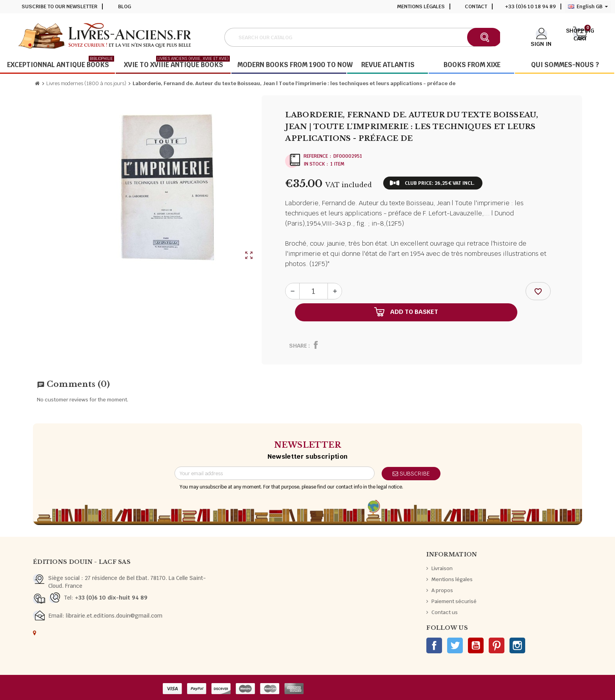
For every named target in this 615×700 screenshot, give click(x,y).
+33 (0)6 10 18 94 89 (530, 6)
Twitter (455, 645)
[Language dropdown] (588, 7)
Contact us (445, 612)
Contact (476, 6)
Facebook (434, 645)
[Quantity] (314, 291)
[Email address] (275, 473)
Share (298, 346)
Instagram (517, 645)
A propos (442, 590)
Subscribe (411, 474)
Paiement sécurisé (454, 601)
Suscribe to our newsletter (59, 6)
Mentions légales (421, 6)
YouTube (476, 645)
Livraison (442, 568)
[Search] (362, 37)
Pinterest (497, 645)
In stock (314, 164)
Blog (125, 6)
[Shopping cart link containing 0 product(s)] (580, 36)
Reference (316, 156)
